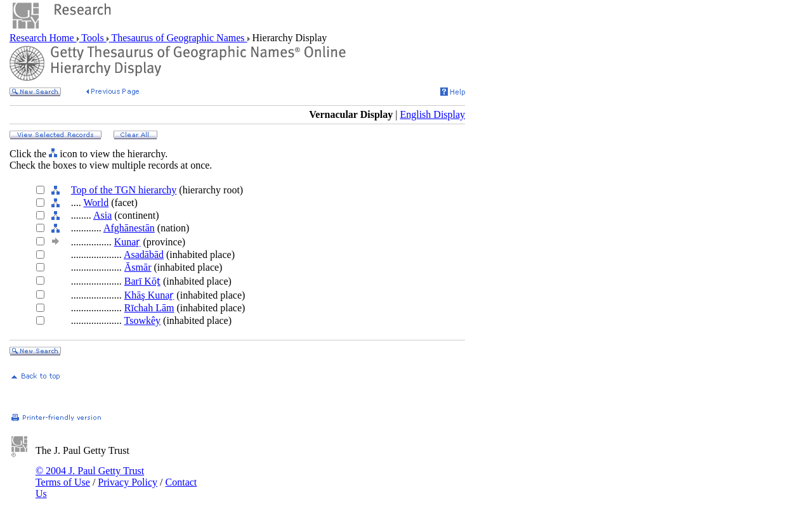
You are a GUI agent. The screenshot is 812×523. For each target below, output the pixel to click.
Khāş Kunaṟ (149, 295)
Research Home (43, 38)
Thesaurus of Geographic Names (178, 38)
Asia (102, 215)
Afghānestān (129, 228)
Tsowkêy (143, 320)
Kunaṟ (128, 242)
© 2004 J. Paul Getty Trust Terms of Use (90, 476)
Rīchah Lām (149, 308)
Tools (93, 38)
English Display (432, 114)
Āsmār (138, 267)
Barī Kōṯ (142, 281)
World (96, 203)
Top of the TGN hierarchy (124, 190)
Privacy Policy (128, 482)
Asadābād (144, 255)
